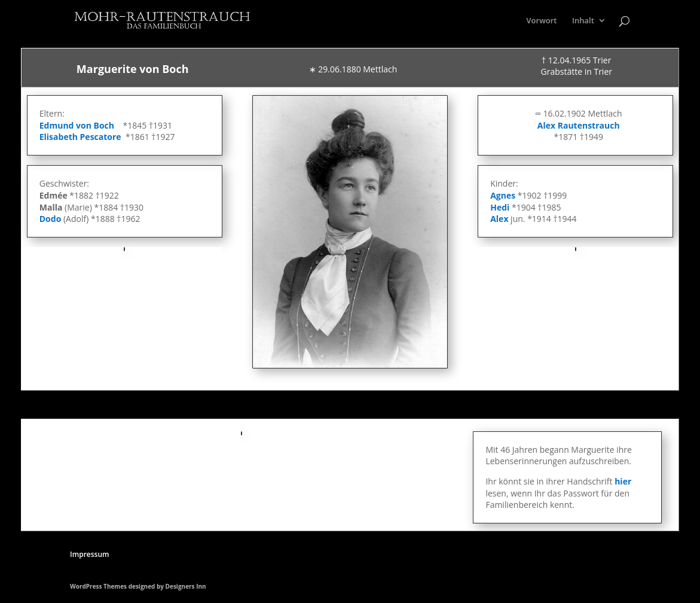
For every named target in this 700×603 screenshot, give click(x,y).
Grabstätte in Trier (577, 71)
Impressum (89, 554)
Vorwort (542, 21)
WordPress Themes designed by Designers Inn (138, 586)
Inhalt (583, 21)
